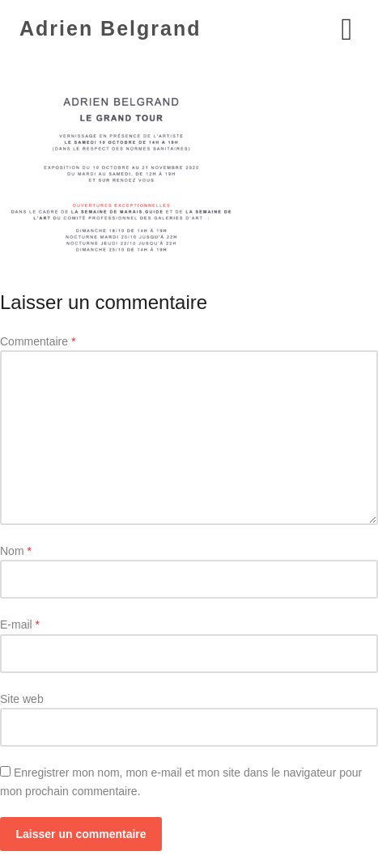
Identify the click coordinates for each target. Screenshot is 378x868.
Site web (22, 699)
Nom (16, 551)
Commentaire (38, 341)
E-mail (20, 625)
